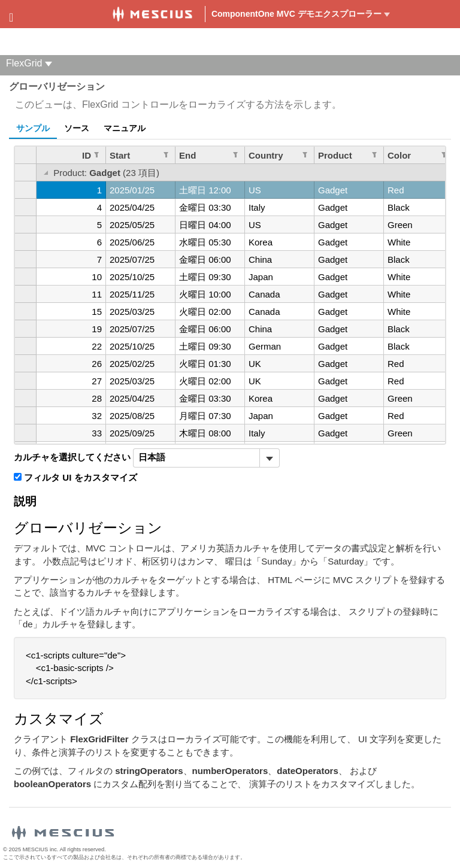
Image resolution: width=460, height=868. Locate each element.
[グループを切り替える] (46, 174)
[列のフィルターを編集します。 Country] (305, 154)
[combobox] (196, 458)
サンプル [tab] (33, 128)
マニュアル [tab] (125, 128)
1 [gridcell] (99, 190)
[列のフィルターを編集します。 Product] (374, 154)
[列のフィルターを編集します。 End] (235, 154)
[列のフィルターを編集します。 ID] (96, 154)
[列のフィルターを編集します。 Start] (166, 154)
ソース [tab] (77, 128)
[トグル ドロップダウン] (269, 458)
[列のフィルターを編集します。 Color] (444, 154)
